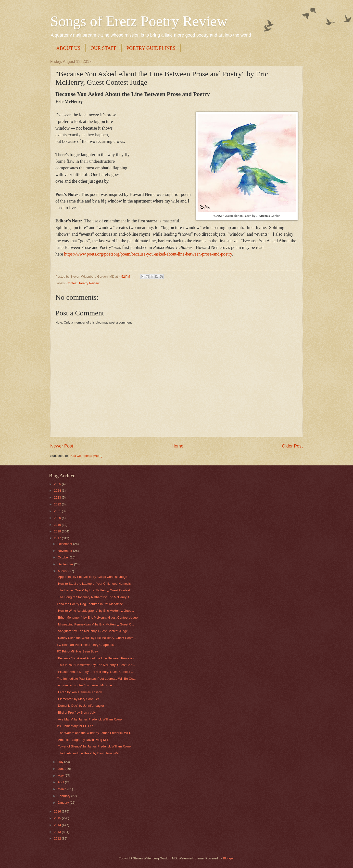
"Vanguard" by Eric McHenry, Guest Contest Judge (92, 631)
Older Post (292, 446)
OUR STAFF (103, 48)
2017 (58, 538)
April (61, 782)
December (65, 544)
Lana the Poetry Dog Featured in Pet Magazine (90, 604)
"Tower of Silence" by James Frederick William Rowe (94, 746)
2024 (58, 491)
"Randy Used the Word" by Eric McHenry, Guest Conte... (96, 638)
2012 (58, 838)
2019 (58, 525)
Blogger (228, 858)
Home (177, 446)
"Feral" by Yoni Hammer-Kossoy (79, 692)
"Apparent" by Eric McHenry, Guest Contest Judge (92, 577)
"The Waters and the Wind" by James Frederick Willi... (95, 733)
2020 (58, 518)
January (64, 803)
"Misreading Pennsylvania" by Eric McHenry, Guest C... (95, 624)
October (64, 557)
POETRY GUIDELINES (151, 48)
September (66, 564)
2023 (58, 497)
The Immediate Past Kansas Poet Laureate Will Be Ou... (96, 679)
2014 (58, 825)
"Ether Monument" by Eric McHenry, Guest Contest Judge (97, 617)
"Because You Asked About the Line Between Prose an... (97, 658)
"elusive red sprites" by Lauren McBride (84, 685)
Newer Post (62, 446)
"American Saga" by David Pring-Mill (82, 740)
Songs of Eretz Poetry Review (139, 21)
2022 (58, 504)
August (63, 571)
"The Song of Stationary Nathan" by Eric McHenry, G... (95, 597)
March (62, 789)
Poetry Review (89, 283)
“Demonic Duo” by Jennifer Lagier (81, 706)
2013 (58, 832)
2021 (58, 511)
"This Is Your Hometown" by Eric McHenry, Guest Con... (96, 665)
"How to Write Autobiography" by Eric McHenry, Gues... (95, 611)
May (61, 776)
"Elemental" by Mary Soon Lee (78, 699)
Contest (72, 283)
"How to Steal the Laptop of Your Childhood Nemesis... (95, 584)
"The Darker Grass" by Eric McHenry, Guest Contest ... (95, 590)
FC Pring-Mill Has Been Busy (77, 651)
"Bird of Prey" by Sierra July (76, 712)
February (64, 796)
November (65, 551)
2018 (58, 531)
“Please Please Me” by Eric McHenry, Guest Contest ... (95, 672)
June (62, 769)
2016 (58, 811)
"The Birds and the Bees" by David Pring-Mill (88, 753)
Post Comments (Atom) (86, 456)
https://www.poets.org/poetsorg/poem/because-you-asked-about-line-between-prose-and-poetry (148, 254)
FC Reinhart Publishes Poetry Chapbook (85, 645)
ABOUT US (68, 48)
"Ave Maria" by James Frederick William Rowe (89, 719)
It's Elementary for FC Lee (75, 726)
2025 (58, 484)
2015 (58, 818)
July (61, 762)
